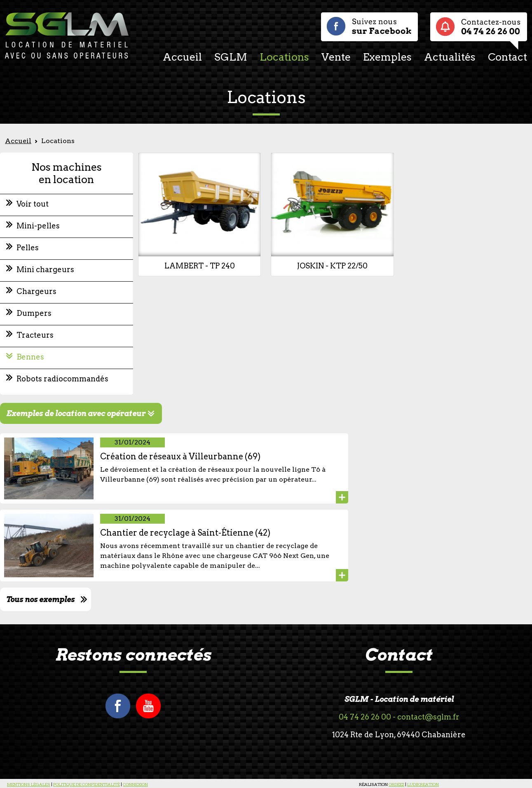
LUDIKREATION (423, 784)
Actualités (450, 57)
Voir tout (33, 204)
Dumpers (34, 313)
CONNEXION (135, 784)
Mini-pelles (38, 226)
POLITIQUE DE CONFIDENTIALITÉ (87, 784)
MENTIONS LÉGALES (29, 784)
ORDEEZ (396, 784)
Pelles (28, 248)
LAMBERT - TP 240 (200, 266)
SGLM (231, 57)
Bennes (30, 357)
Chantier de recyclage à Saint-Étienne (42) (185, 533)
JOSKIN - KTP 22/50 (332, 266)
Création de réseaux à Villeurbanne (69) (180, 456)
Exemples (387, 57)
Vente (336, 57)
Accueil (182, 57)
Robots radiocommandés (62, 379)
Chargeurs (36, 291)
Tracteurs (35, 335)
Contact (507, 57)
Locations (284, 57)
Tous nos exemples (40, 599)
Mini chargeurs (45, 269)
